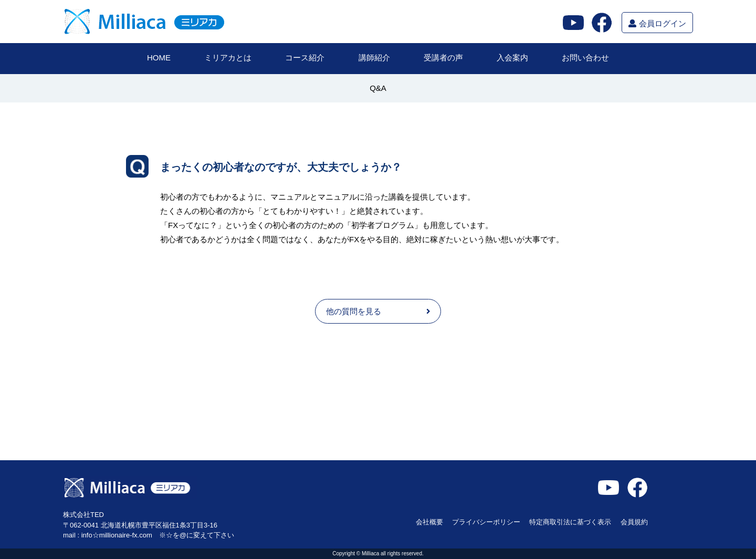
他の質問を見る (378, 311)
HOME (159, 58)
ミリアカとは (228, 58)
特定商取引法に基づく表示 (570, 522)
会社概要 (429, 522)
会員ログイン (657, 23)
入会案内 (512, 58)
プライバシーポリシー (486, 522)
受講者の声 (443, 58)
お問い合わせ (585, 58)
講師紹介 (374, 58)
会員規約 (634, 522)
